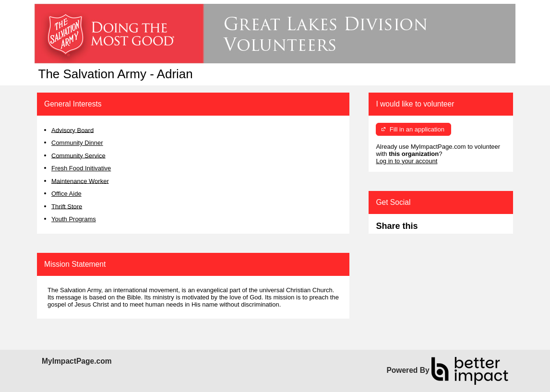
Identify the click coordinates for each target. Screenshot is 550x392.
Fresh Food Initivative (81, 168)
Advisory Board (72, 130)
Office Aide (66, 194)
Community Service (78, 155)
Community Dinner (77, 143)
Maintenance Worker (80, 181)
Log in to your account (407, 161)
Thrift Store (67, 206)
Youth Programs (74, 219)
